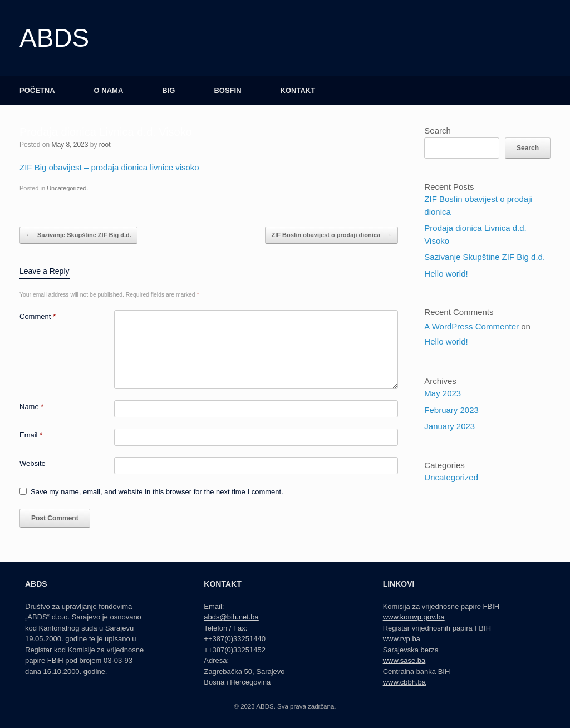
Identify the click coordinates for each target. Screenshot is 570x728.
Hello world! (446, 274)
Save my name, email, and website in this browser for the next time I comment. (157, 492)
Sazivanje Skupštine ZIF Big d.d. (78, 235)
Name (31, 407)
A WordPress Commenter (471, 326)
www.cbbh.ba (404, 682)
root (105, 145)
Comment (38, 316)
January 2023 (449, 426)
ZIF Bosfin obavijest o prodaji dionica (331, 235)
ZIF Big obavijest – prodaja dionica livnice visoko (109, 167)
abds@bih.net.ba (231, 617)
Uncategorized (67, 188)
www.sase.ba (404, 660)
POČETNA (37, 90)
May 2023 (443, 393)
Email (31, 435)
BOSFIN (227, 90)
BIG (168, 90)
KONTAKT (298, 90)
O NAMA (109, 90)
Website (33, 463)
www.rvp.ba (402, 639)
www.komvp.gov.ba (414, 617)
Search (438, 131)
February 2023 (451, 410)
